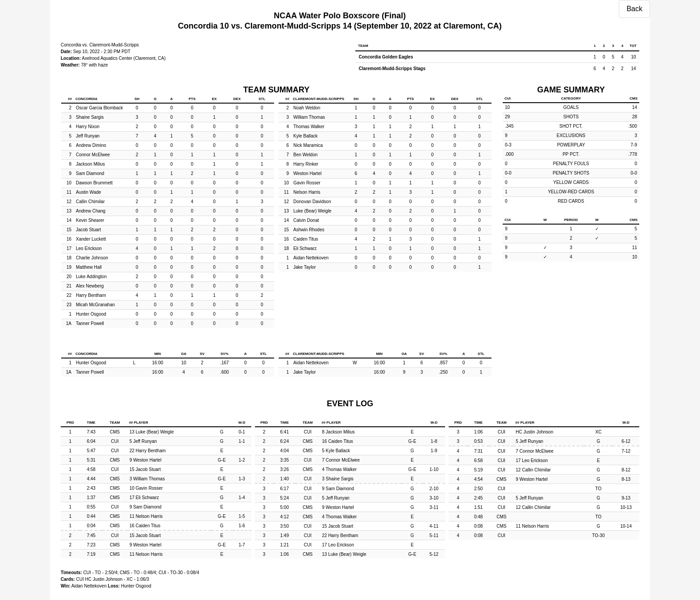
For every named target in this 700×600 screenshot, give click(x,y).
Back (634, 9)
